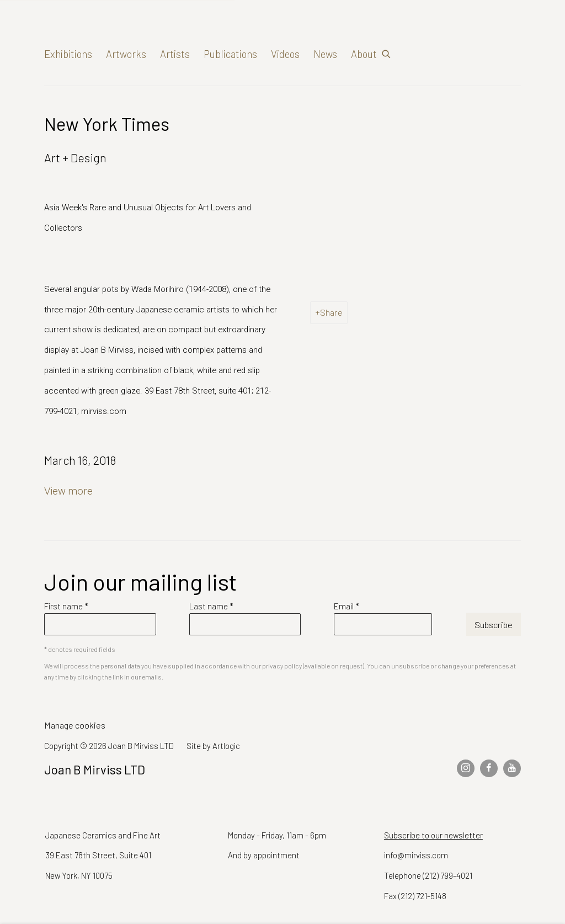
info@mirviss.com (416, 855)
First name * (66, 606)
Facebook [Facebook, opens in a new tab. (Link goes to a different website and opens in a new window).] (489, 768)
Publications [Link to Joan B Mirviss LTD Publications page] (230, 54)
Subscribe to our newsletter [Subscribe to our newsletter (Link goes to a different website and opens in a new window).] (433, 835)
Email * (347, 606)
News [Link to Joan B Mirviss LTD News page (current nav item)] (325, 54)
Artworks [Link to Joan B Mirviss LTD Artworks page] (126, 54)
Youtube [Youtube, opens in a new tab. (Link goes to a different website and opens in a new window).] (512, 768)
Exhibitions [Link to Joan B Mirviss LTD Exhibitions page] (68, 54)
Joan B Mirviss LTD (138, 34)
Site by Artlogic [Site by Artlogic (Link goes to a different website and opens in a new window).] (213, 746)
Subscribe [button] (494, 625)
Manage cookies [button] (75, 725)
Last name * (211, 606)
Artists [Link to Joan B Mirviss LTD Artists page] (175, 54)
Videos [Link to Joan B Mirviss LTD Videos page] (285, 54)
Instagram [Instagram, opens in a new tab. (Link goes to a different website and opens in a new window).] (466, 768)
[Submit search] (387, 52)
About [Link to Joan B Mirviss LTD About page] (364, 54)
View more (68, 491)
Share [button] (331, 312)
